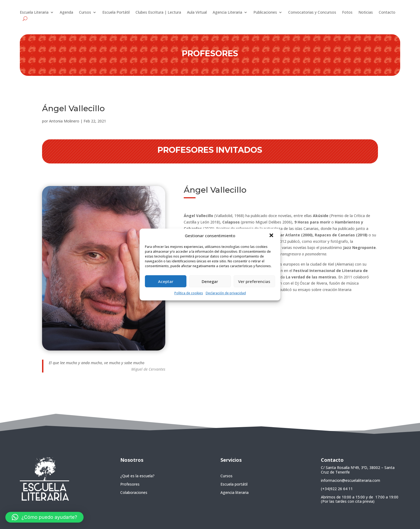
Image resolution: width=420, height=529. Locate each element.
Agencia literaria (235, 492)
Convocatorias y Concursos (312, 13)
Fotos (347, 13)
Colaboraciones (134, 492)
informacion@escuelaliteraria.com (350, 480)
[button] (272, 236)
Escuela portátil (234, 484)
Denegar (210, 281)
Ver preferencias (254, 281)
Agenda (66, 13)
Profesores (130, 484)
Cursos (85, 13)
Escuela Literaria (34, 13)
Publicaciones (265, 13)
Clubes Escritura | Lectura (158, 13)
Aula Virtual (197, 13)
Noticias (366, 13)
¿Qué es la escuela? (137, 476)
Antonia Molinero (64, 121)
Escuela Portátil (116, 13)
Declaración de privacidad (226, 293)
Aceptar (166, 281)
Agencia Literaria (227, 13)
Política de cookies (189, 293)
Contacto (387, 13)
